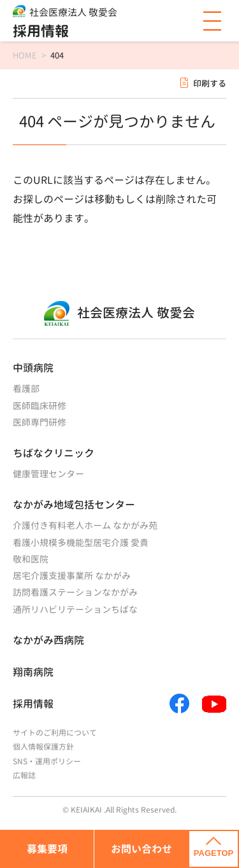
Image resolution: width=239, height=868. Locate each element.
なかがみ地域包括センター (74, 505)
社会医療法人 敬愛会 (73, 12)
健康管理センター (48, 474)
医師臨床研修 (40, 406)
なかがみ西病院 (48, 640)
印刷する (210, 83)
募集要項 (47, 849)
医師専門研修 (40, 422)
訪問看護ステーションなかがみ (75, 592)
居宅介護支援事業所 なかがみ (72, 576)
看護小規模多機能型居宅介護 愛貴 (81, 542)
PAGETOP (214, 848)
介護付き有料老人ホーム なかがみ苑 (85, 525)
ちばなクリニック (54, 453)
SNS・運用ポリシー (47, 761)
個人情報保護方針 (43, 747)
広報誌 (24, 775)
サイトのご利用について (55, 733)
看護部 (26, 388)
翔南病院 (33, 672)
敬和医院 (31, 559)
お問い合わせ (141, 849)
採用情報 (41, 31)
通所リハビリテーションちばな (75, 609)
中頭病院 (33, 368)
